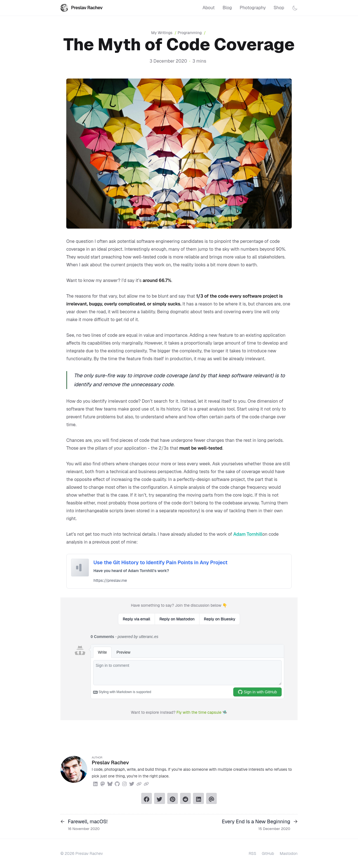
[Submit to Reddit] (185, 798)
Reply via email (136, 619)
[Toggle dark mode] (295, 8)
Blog (227, 8)
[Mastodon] (103, 783)
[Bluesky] (110, 783)
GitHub (268, 853)
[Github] (117, 783)
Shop (279, 8)
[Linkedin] (95, 783)
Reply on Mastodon (177, 619)
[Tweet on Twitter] (159, 798)
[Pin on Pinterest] (173, 798)
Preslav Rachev (82, 8)
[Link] (139, 783)
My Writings (164, 33)
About (209, 8)
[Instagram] (124, 783)
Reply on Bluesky (220, 619)
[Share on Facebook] (147, 798)
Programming (190, 33)
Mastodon (289, 853)
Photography (253, 8)
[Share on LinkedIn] (198, 798)
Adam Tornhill (248, 534)
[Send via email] (211, 798)
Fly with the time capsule (199, 712)
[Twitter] (132, 783)
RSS (252, 853)
